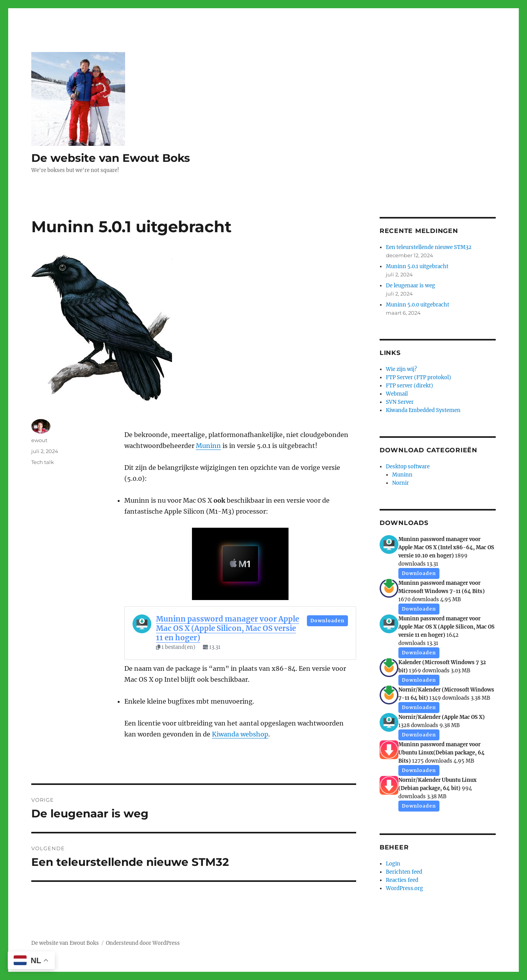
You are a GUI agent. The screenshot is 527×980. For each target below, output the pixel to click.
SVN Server (400, 402)
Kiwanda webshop (240, 734)
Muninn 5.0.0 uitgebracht (418, 305)
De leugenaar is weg (410, 286)
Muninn (208, 446)
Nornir (401, 483)
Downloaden (327, 621)
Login (393, 864)
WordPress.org (404, 888)
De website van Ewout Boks (111, 158)
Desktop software (408, 467)
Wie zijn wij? (401, 369)
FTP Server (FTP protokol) (419, 377)
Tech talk (43, 462)
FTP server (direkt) (410, 386)
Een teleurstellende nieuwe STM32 (429, 247)
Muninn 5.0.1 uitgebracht (417, 266)
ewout (39, 440)
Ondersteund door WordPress (143, 943)
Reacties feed (402, 880)
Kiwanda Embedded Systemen (423, 410)
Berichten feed (404, 872)
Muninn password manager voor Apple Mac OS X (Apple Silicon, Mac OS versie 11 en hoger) (228, 628)
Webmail (397, 394)
